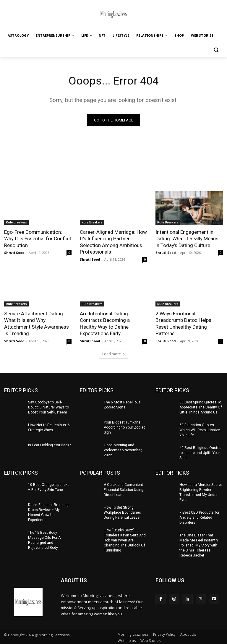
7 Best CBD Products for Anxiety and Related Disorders (199, 516)
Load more (114, 353)
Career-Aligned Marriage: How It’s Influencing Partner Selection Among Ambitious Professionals (113, 242)
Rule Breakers (16, 222)
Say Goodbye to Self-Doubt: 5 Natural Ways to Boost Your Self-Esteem (48, 406)
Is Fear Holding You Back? (49, 444)
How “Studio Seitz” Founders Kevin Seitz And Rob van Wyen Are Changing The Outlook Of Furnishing (125, 538)
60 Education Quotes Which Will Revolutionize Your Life (200, 429)
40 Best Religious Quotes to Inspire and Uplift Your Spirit (200, 452)
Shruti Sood (14, 252)
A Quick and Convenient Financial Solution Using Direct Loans (123, 488)
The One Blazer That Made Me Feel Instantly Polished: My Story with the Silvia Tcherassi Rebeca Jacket (198, 543)
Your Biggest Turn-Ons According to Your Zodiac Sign (125, 426)
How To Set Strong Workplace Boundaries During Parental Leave (122, 511)
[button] (216, 50)
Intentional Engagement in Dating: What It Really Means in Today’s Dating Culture (187, 239)
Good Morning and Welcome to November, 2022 (123, 449)
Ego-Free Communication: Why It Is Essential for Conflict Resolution (38, 239)
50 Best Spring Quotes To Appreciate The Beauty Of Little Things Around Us (200, 406)
